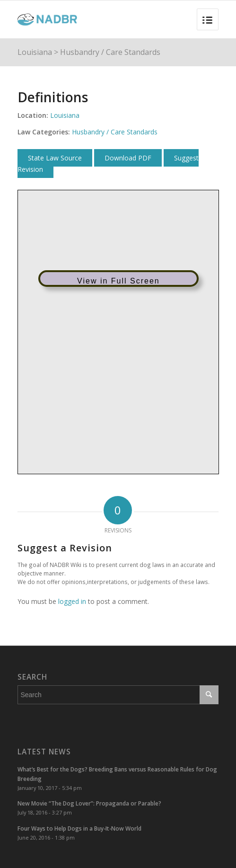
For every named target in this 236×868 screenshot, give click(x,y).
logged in (72, 601)
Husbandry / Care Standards (110, 52)
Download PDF (128, 158)
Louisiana (35, 52)
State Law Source (55, 158)
